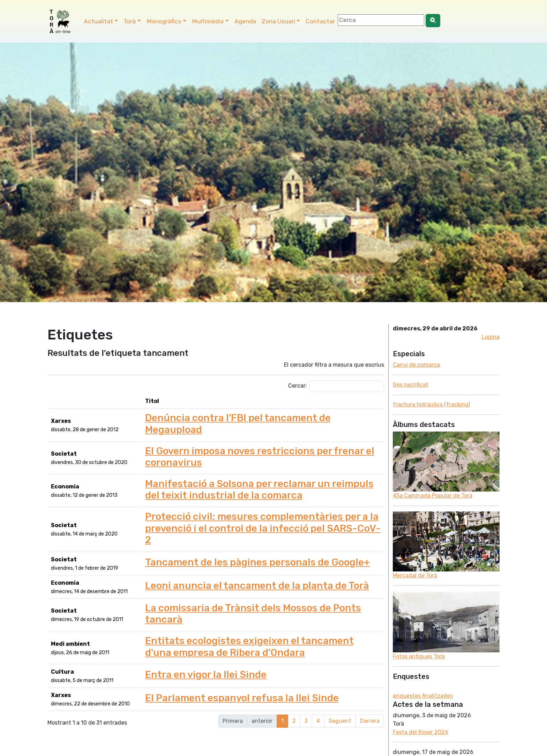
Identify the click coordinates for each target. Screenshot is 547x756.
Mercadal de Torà (415, 575)
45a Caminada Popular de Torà (433, 496)
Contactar (320, 21)
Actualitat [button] (98, 21)
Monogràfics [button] (164, 21)
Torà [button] (130, 21)
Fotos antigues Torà (419, 656)
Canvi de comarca (416, 365)
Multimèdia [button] (208, 21)
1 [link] (282, 716)
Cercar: (336, 386)
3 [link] (306, 716)
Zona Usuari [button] (278, 21)
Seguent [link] (340, 716)
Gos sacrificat (411, 385)
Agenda (245, 21)
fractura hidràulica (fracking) (431, 405)
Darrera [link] (370, 716)
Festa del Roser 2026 (421, 732)
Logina (491, 337)
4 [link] (318, 716)
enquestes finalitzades (423, 696)
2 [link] (294, 716)
